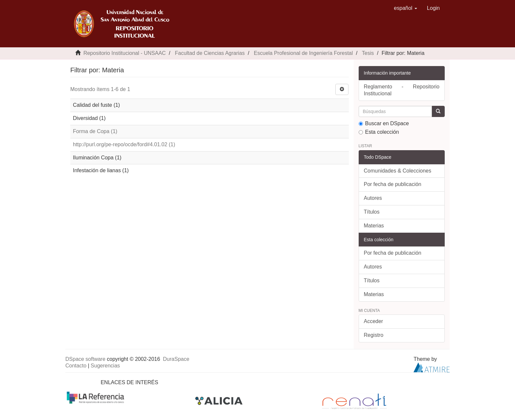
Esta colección (379, 132)
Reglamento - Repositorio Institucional (402, 90)
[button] (405, 8)
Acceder (374, 321)
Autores (373, 198)
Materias (374, 226)
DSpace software (85, 359)
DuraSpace (176, 359)
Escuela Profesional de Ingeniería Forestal (303, 53)
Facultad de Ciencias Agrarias (210, 53)
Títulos (372, 212)
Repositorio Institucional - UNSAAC (125, 53)
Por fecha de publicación (393, 184)
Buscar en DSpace (384, 123)
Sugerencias (105, 366)
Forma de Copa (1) (95, 131)
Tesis (368, 53)
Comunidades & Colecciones (398, 171)
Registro (374, 335)
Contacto (76, 366)
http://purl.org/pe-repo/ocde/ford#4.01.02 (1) (124, 144)
